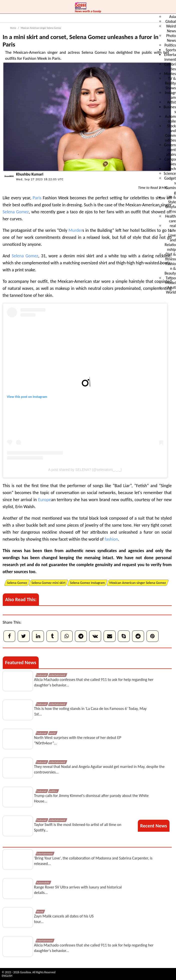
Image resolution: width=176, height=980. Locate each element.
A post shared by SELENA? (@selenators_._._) (85, 470)
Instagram (40, 397)
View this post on (20, 397)
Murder (76, 230)
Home (13, 28)
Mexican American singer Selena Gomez (41, 28)
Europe (44, 500)
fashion (111, 539)
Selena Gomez (16, 212)
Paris (37, 198)
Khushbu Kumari (30, 174)
